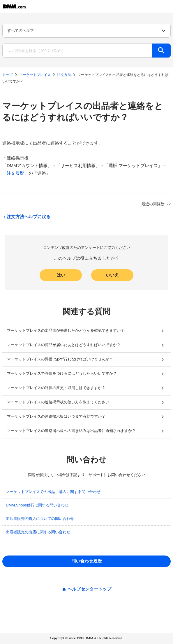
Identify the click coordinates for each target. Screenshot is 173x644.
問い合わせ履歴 (87, 561)
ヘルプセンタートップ (89, 589)
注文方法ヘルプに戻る (26, 217)
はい (61, 275)
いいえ (112, 275)
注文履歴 (15, 173)
